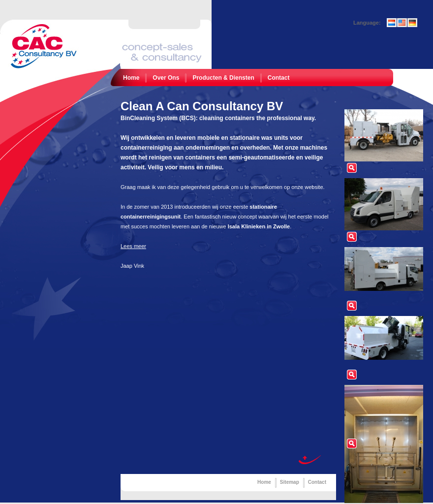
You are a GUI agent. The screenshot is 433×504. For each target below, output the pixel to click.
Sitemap (290, 482)
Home (131, 78)
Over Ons (166, 78)
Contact (279, 78)
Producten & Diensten (223, 78)
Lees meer (133, 246)
